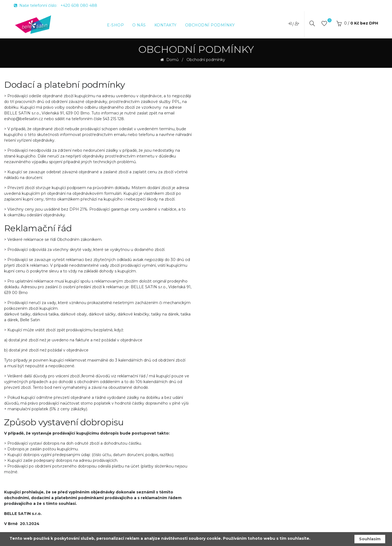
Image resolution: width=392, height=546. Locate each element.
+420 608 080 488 (79, 5)
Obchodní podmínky (206, 60)
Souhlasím (370, 539)
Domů (172, 60)
